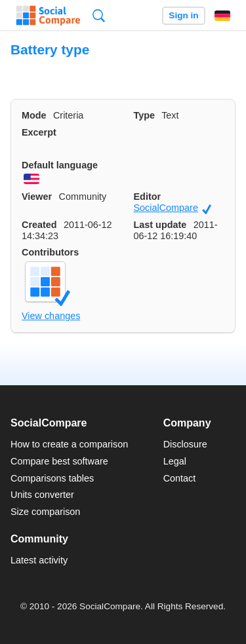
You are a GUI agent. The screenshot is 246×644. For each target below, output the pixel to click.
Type (145, 115)
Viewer (37, 197)
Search (99, 15)
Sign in (183, 15)
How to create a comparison (69, 444)
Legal (175, 461)
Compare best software (59, 461)
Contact (180, 478)
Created (39, 225)
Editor (148, 197)
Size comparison (45, 512)
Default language (60, 165)
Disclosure (185, 444)
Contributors (50, 252)
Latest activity (39, 560)
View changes (51, 316)
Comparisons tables (52, 478)
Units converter (42, 495)
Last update (160, 225)
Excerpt (39, 132)
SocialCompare (173, 208)
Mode (34, 115)
